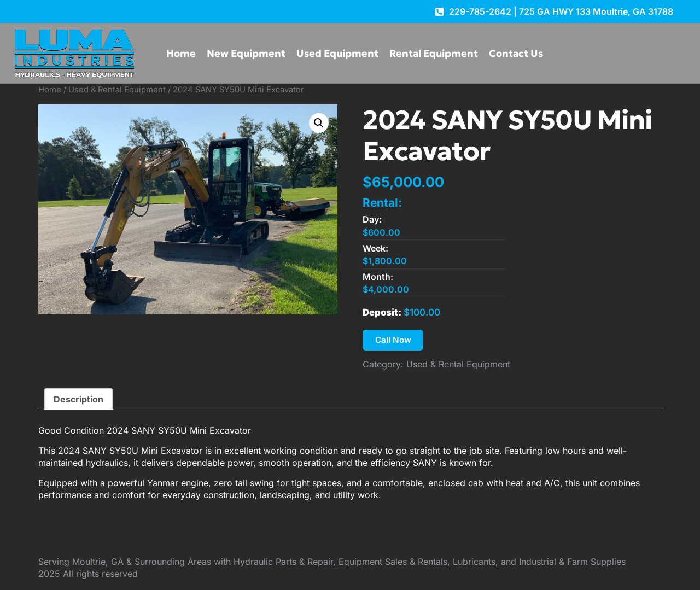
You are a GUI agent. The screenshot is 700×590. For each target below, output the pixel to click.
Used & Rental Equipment (117, 90)
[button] (319, 123)
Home (181, 53)
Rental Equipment (434, 53)
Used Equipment (337, 53)
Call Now (394, 341)
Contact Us (516, 53)
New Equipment (246, 53)
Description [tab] (78, 400)
